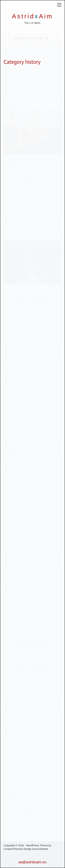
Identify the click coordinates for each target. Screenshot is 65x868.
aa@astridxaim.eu (32, 862)
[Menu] (59, 5)
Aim (46, 16)
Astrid (23, 16)
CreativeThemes (13, 849)
